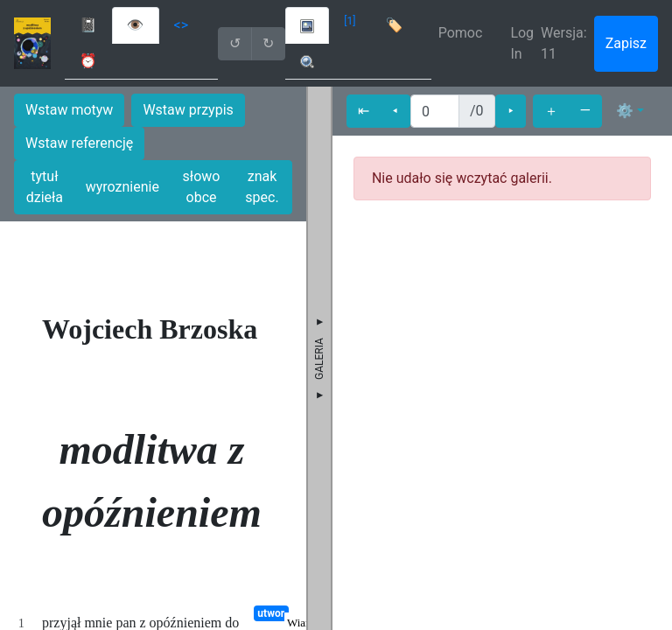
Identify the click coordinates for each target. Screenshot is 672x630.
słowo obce (202, 187)
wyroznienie (122, 187)
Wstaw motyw (69, 110)
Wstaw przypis (188, 110)
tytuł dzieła (45, 187)
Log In (522, 43)
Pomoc (461, 33)
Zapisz (626, 43)
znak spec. (262, 187)
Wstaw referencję (79, 143)
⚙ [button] (625, 111)
